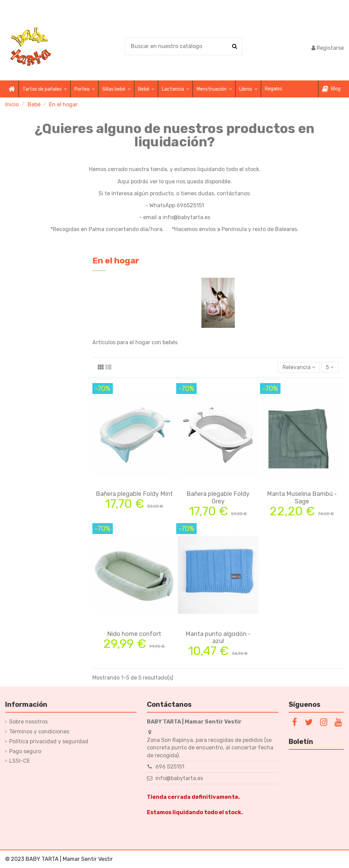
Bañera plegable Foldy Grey (218, 498)
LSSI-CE (20, 761)
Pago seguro (25, 751)
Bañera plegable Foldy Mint (134, 494)
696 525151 (170, 767)
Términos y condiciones (39, 732)
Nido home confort (134, 634)
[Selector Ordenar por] (299, 367)
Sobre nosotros (28, 722)
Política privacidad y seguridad (49, 741)
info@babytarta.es (179, 778)
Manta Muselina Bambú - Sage (302, 498)
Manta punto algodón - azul (218, 638)
